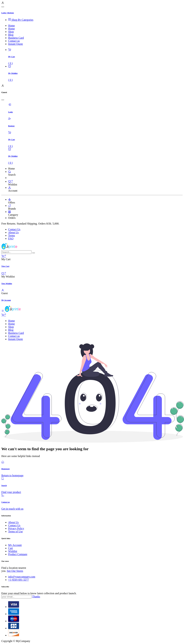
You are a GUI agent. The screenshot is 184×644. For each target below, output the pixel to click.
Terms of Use (15, 531)
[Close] (3, 7)
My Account (15, 545)
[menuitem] (95, 20)
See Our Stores (15, 571)
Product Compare (18, 554)
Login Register (8, 13)
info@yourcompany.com (22, 577)
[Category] (10, 212)
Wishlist (13, 551)
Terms (12, 235)
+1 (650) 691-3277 (18, 580)
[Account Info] (10, 188)
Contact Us (14, 229)
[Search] (10, 172)
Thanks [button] (36, 597)
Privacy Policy (16, 528)
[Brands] (10, 206)
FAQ (11, 239)
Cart (11, 548)
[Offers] (10, 199)
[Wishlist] (10, 181)
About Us (13, 232)
